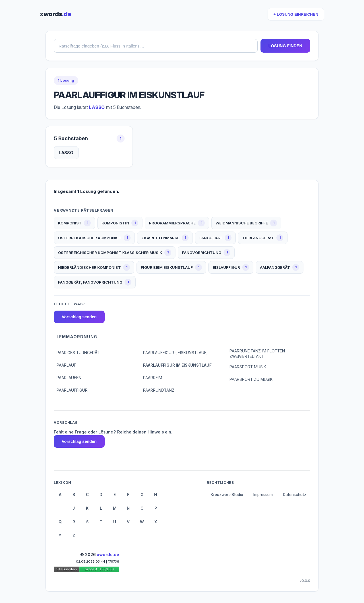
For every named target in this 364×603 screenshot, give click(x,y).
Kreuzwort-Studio (227, 495)
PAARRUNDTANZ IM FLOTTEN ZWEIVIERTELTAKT (257, 354)
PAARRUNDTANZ (159, 390)
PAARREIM (153, 378)
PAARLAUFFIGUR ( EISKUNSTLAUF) (175, 353)
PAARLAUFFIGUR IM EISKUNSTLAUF (177, 365)
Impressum (263, 495)
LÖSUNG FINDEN (285, 46)
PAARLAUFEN (69, 378)
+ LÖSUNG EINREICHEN (296, 14)
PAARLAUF (66, 365)
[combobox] (156, 46)
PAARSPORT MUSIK (248, 367)
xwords (55, 14)
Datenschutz (295, 495)
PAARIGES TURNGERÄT (78, 353)
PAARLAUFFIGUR (72, 390)
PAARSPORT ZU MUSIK (251, 379)
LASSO (66, 153)
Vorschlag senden (79, 317)
